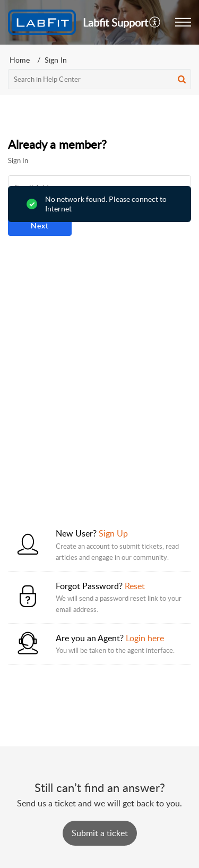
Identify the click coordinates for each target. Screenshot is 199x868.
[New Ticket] (100, 833)
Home (20, 60)
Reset (135, 586)
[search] (99, 79)
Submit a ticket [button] (100, 833)
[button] (155, 22)
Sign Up (113, 533)
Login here (145, 638)
